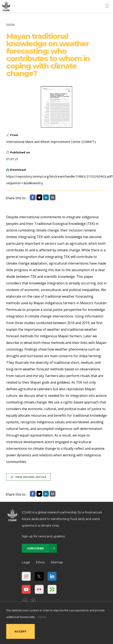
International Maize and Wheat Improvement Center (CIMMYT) (51, 142)
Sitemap (57, 562)
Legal (26, 562)
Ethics (40, 562)
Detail (42, 617)
